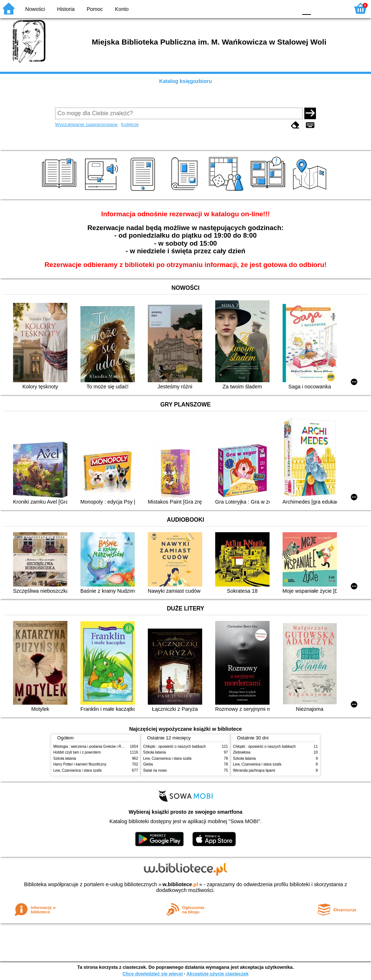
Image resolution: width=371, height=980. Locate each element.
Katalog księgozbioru (185, 81)
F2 (336, 8)
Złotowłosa (242, 752)
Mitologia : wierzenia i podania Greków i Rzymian (93, 747)
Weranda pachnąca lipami (254, 770)
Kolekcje (130, 124)
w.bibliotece (180, 884)
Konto (122, 9)
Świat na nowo (155, 770)
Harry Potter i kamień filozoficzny (80, 764)
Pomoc (95, 9)
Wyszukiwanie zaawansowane (86, 124)
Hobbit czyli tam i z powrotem (77, 752)
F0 (306, 8)
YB (275, 8)
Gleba (148, 764)
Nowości (35, 9)
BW (260, 8)
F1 (319, 8)
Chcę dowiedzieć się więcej (153, 974)
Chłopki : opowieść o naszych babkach (174, 747)
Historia (66, 9)
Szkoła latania (65, 758)
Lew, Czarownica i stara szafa (77, 770)
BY (290, 8)
